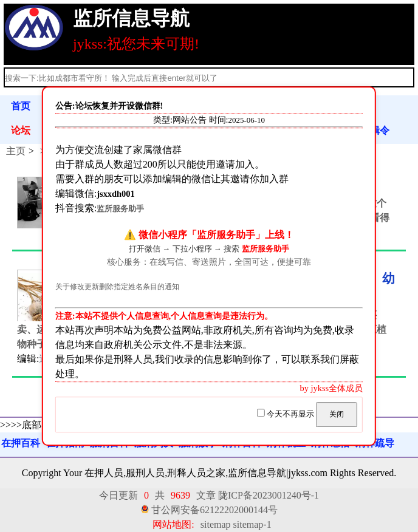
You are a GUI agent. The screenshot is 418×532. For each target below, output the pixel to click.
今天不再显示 (286, 414)
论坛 (21, 130)
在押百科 (21, 443)
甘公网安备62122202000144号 (214, 510)
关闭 (337, 414)
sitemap (216, 524)
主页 (16, 151)
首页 (21, 106)
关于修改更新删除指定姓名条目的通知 (117, 288)
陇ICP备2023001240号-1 (269, 495)
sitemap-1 (252, 524)
